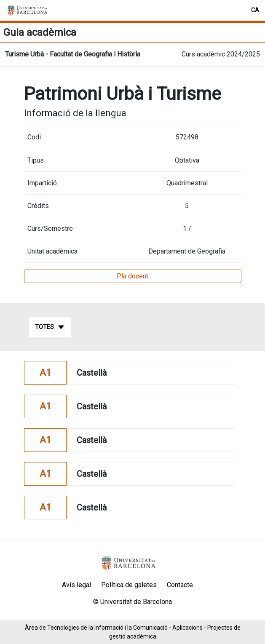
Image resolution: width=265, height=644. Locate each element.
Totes (50, 327)
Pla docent (132, 276)
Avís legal (76, 585)
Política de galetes (129, 585)
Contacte (180, 585)
